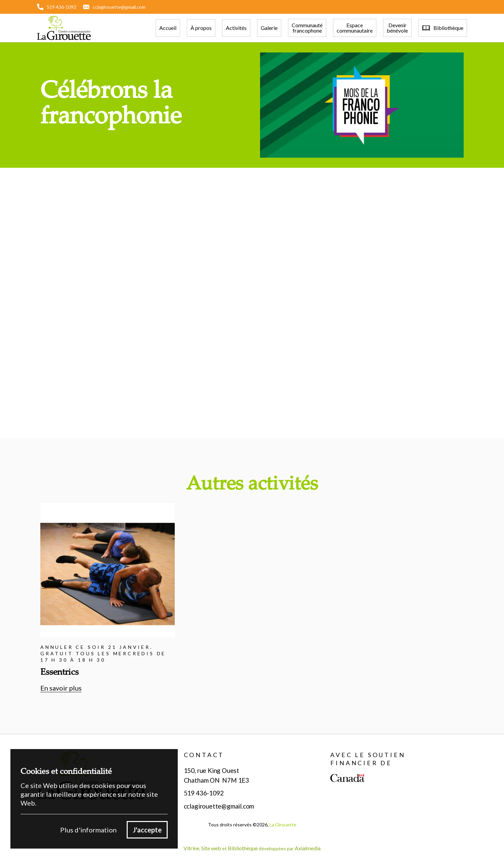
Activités (236, 28)
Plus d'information (88, 830)
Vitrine (191, 848)
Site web (211, 848)
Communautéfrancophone (307, 28)
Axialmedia (308, 848)
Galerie (269, 28)
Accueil (168, 28)
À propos (201, 28)
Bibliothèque (243, 848)
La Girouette (283, 825)
